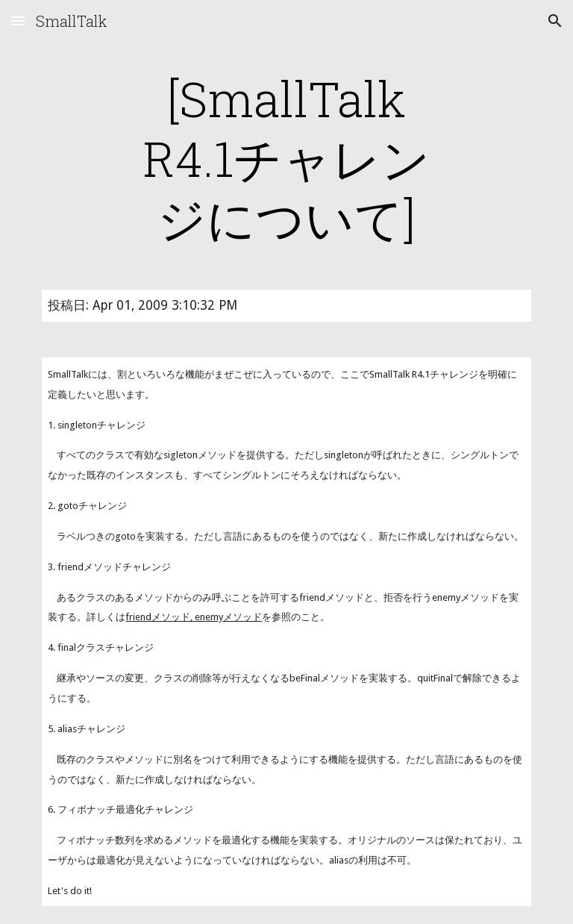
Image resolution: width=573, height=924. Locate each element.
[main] (286, 158)
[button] (18, 21)
